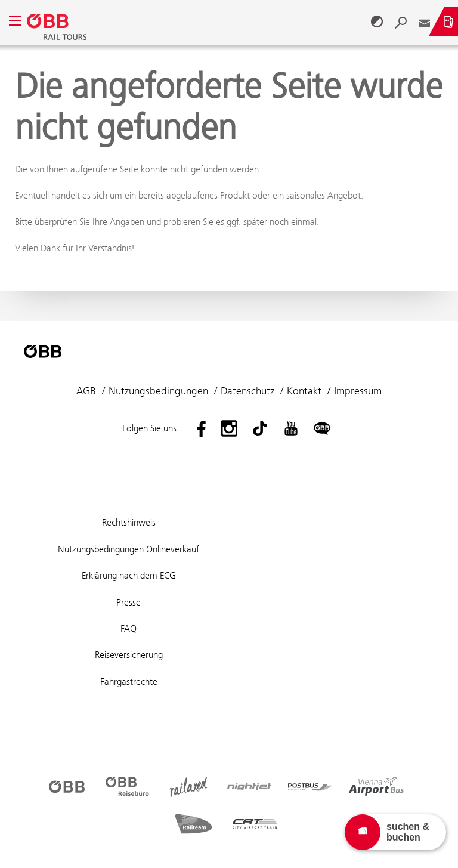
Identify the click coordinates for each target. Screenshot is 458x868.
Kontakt (304, 391)
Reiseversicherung (129, 655)
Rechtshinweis (129, 522)
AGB (86, 391)
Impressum (358, 391)
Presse (129, 602)
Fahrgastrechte (129, 682)
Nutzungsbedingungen (158, 391)
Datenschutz (247, 391)
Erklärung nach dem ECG (129, 575)
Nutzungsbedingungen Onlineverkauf (129, 549)
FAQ (129, 628)
